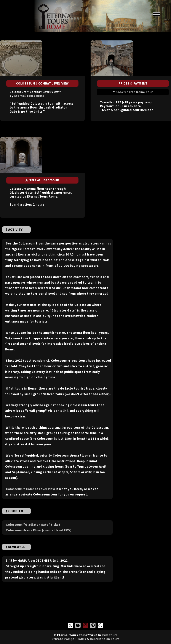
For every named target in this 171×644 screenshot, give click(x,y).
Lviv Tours (110, 635)
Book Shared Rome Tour (134, 92)
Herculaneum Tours (105, 639)
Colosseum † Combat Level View (30, 489)
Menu (156, 14)
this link (62, 411)
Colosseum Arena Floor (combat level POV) (39, 530)
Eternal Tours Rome (29, 96)
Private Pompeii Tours (69, 639)
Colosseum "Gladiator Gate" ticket (33, 525)
